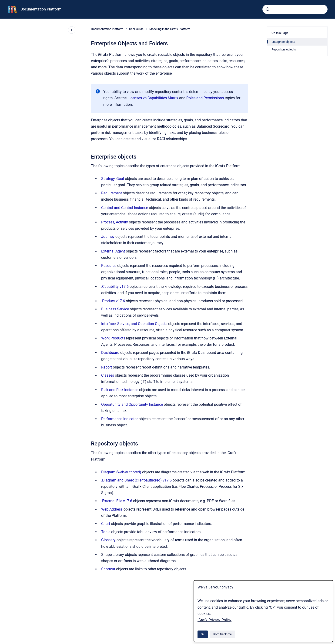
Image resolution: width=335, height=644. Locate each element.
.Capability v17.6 (115, 287)
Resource (109, 266)
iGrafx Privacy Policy (214, 620)
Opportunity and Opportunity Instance (132, 404)
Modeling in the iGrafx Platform (170, 29)
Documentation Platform (41, 9)
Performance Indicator (119, 419)
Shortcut (108, 569)
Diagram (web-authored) (121, 472)
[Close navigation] (72, 30)
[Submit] (268, 9)
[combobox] (295, 9)
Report (107, 367)
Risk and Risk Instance (120, 390)
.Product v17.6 (113, 301)
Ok (203, 634)
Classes (108, 375)
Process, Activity (115, 222)
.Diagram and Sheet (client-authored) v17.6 (136, 480)
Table (106, 532)
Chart (106, 524)
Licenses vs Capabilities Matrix (153, 98)
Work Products (113, 338)
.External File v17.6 (117, 501)
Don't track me (222, 634)
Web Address (112, 509)
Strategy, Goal (113, 179)
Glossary (109, 540)
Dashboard (110, 353)
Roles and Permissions (206, 98)
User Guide (136, 29)
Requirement (112, 193)
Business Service (116, 309)
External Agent (113, 251)
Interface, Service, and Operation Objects (134, 324)
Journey (108, 237)
